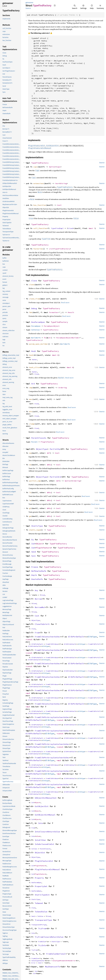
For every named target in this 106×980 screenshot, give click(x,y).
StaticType (37, 526)
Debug (34, 308)
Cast (37, 616)
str (50, 338)
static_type (35, 530)
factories (38, 249)
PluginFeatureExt (44, 861)
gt (30, 508)
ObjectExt (40, 853)
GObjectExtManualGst (46, 798)
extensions (39, 183)
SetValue (35, 330)
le (30, 500)
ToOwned (39, 903)
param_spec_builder (39, 344)
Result (71, 312)
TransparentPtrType (39, 925)
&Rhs (49, 465)
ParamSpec (36, 326)
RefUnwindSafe (39, 571)
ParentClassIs (39, 438)
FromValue (42, 942)
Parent (34, 442)
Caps (58, 167)
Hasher (34, 360)
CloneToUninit (42, 624)
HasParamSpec (38, 322)
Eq (32, 540)
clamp (32, 424)
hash (31, 355)
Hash (34, 351)
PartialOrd (55, 477)
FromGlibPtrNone (52, 644)
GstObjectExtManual (45, 815)
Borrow (38, 599)
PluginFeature (47, 442)
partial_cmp (35, 481)
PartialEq (55, 449)
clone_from (34, 299)
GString (63, 183)
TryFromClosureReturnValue (49, 937)
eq (30, 453)
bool (59, 205)
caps (35, 167)
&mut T (92, 228)
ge (30, 516)
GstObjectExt (42, 806)
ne (30, 465)
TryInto (42, 945)
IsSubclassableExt (44, 844)
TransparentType (43, 920)
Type (49, 530)
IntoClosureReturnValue (47, 832)
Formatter (54, 312)
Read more (65, 302)
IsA (33, 544)
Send (34, 552)
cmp (31, 388)
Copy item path (55, 5)
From (37, 633)
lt (30, 492)
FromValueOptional (56, 954)
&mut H (55, 355)
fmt (31, 312)
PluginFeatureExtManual (47, 869)
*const (30, 639)
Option (52, 167)
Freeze (35, 567)
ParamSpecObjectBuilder (68, 338)
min (31, 412)
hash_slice (34, 367)
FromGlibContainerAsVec (47, 637)
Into (40, 823)
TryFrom (42, 928)
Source (28, 8)
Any (36, 590)
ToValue (40, 916)
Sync (34, 556)
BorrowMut (40, 607)
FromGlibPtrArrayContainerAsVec (52, 717)
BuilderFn (36, 338)
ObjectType (42, 449)
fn (45, 338)
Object (39, 544)
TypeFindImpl (57, 228)
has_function (40, 205)
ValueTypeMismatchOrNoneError (64, 961)
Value (38, 836)
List (51, 249)
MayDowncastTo (53, 967)
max (31, 399)
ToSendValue (41, 912)
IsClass (34, 849)
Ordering (63, 388)
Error (33, 963)
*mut (28, 680)
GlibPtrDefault (76, 637)
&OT (49, 453)
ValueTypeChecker (38, 961)
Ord (33, 384)
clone (32, 285)
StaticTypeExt (42, 895)
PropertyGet (41, 886)
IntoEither (40, 840)
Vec (57, 183)
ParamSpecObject (52, 326)
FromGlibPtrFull (94, 644)
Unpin (34, 575)
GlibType (92, 637)
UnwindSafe (37, 579)
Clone (34, 281)
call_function (40, 228)
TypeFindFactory (40, 163)
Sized (70, 228)
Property (39, 878)
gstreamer (29, 3)
